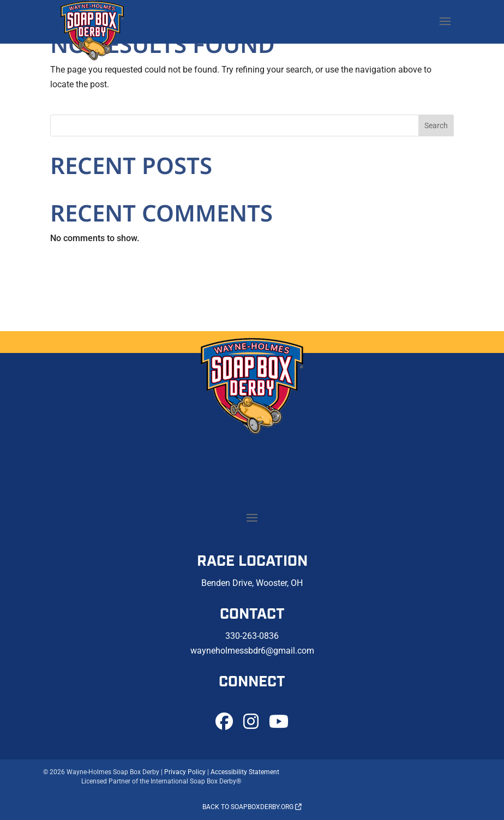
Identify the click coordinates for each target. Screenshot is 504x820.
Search (436, 125)
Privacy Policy (185, 772)
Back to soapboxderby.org (252, 807)
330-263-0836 (252, 636)
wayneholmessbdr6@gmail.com (252, 651)
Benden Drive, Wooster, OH (252, 583)
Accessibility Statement (245, 772)
